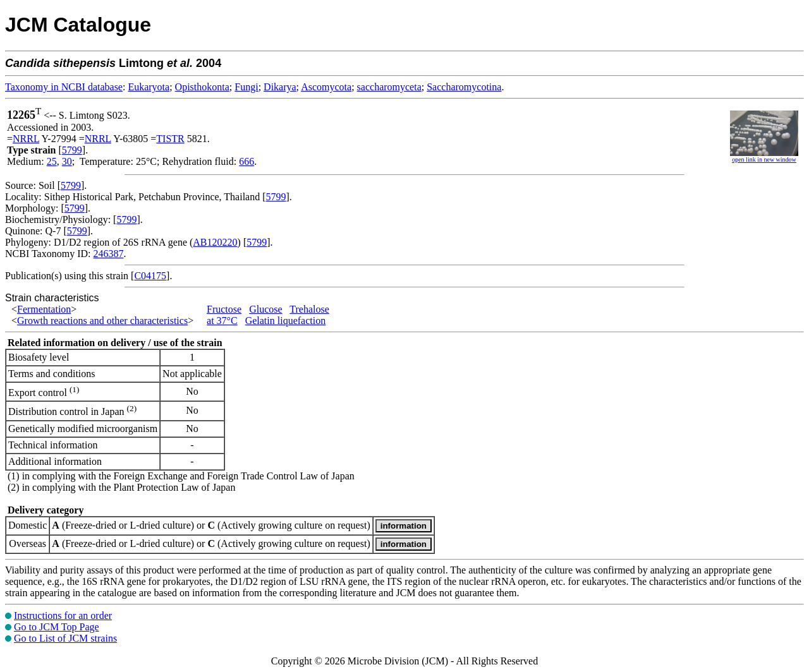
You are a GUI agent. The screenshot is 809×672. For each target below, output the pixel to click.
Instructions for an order (63, 615)
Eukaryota (149, 87)
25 (52, 161)
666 (246, 161)
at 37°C (222, 321)
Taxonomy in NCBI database (64, 87)
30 (67, 161)
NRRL (26, 139)
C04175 (150, 276)
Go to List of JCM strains (65, 638)
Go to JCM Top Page (57, 627)
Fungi (246, 87)
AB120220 (215, 242)
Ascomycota (326, 87)
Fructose (224, 309)
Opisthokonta (202, 87)
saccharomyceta (389, 87)
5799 (72, 150)
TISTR (170, 139)
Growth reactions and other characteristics (102, 321)
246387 (108, 254)
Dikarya (280, 87)
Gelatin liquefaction (286, 321)
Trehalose (309, 309)
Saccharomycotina (464, 87)
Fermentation (44, 309)
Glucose (265, 309)
